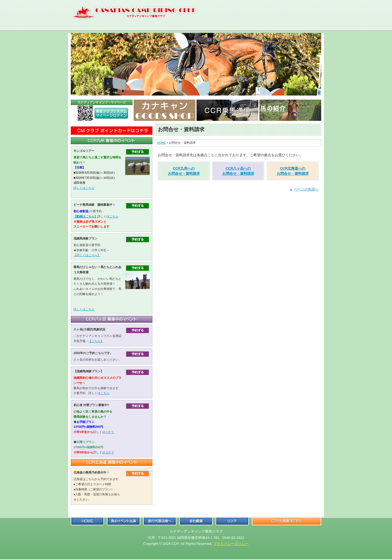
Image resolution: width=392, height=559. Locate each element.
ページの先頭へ (306, 189)
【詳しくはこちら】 (87, 255)
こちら (114, 216)
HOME (161, 143)
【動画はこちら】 (85, 216)
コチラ (110, 432)
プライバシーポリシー (231, 544)
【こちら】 (96, 341)
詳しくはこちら (84, 188)
